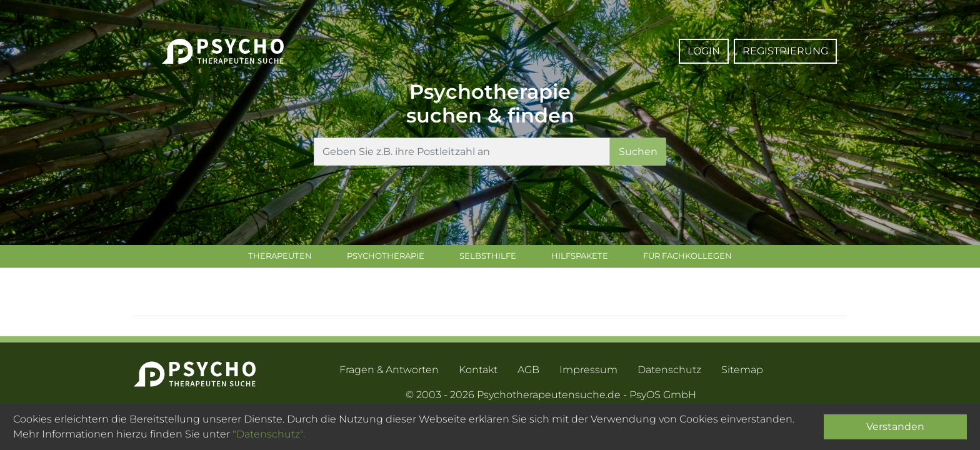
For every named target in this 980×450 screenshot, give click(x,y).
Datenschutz (669, 372)
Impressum (588, 372)
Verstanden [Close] (895, 427)
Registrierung (785, 51)
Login (704, 51)
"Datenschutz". (269, 434)
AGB (528, 372)
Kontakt (478, 372)
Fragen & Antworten (389, 372)
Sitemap (742, 372)
